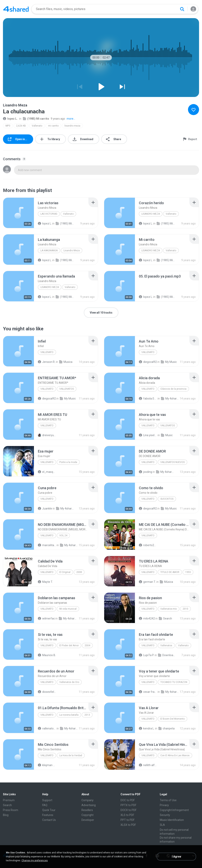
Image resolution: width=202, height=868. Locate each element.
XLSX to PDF (128, 825)
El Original (65, 572)
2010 (185, 609)
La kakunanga (49, 251)
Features (48, 815)
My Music (169, 362)
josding (145, 472)
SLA (162, 825)
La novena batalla (69, 715)
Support (47, 800)
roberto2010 (148, 545)
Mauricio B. (47, 655)
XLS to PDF (127, 815)
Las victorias (49, 214)
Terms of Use (168, 800)
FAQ (45, 805)
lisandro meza (72, 126)
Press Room (11, 810)
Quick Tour (49, 810)
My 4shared (170, 399)
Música (166, 582)
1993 (188, 572)
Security (165, 815)
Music (167, 435)
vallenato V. (47, 728)
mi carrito (53, 126)
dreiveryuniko (47, 435)
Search (165, 618)
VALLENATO (47, 389)
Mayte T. (45, 582)
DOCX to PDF (129, 810)
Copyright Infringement (174, 810)
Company (87, 800)
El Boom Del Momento (173, 719)
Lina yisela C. (148, 435)
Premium (9, 800)
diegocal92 (148, 362)
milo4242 (147, 618)
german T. (147, 582)
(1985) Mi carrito (36, 119)
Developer (88, 820)
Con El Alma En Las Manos (175, 755)
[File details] (19, 213)
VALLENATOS (67, 389)
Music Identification (172, 820)
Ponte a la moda (68, 462)
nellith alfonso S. (148, 765)
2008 (79, 572)
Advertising (89, 805)
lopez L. (10, 119)
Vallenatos (166, 645)
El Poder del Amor (69, 645)
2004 (87, 645)
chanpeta (166, 728)
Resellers (87, 810)
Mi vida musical (68, 609)
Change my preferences (35, 861)
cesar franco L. (148, 692)
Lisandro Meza (151, 214)
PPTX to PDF (128, 805)
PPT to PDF (128, 820)
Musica (66, 362)
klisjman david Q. (47, 765)
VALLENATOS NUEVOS (173, 462)
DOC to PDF (128, 800)
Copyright (87, 815)
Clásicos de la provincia (173, 389)
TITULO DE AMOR (170, 572)
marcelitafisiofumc (47, 545)
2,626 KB (21, 126)
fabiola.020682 (148, 399)
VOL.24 (63, 536)
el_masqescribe (47, 472)
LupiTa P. (146, 655)
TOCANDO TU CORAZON (174, 682)
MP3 (8, 126)
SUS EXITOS (167, 499)
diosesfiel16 (47, 692)
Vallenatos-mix (169, 609)
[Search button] (182, 9)
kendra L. (147, 728)
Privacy (164, 805)
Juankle (45, 509)
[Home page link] (16, 9)
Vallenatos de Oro (69, 682)
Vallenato (37, 126)
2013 (87, 715)
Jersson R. (47, 362)
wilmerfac (46, 618)
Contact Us (49, 820)
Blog (6, 815)
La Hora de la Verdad (71, 755)
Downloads (167, 655)
